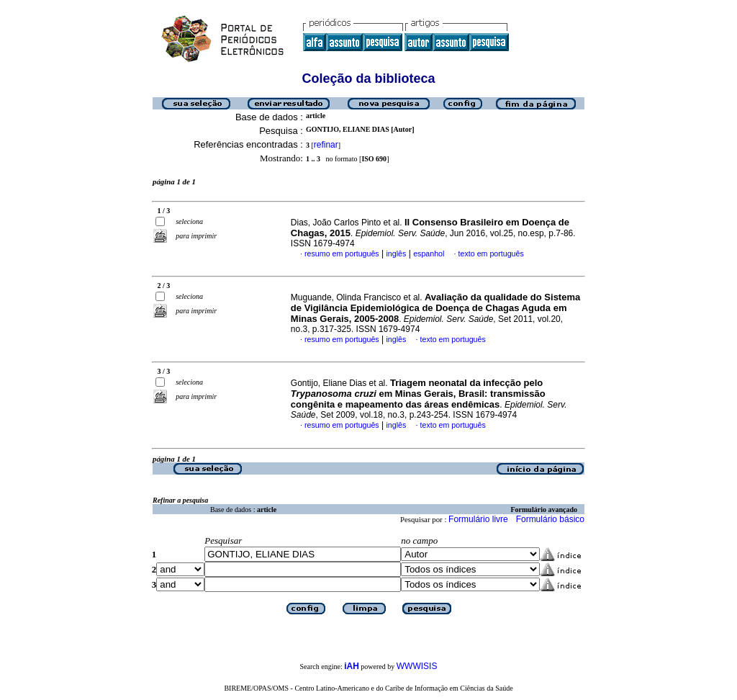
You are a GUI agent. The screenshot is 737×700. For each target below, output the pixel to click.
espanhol (429, 253)
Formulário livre (478, 519)
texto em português (491, 253)
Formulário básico (550, 519)
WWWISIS (417, 666)
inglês (396, 253)
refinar (326, 145)
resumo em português (342, 253)
